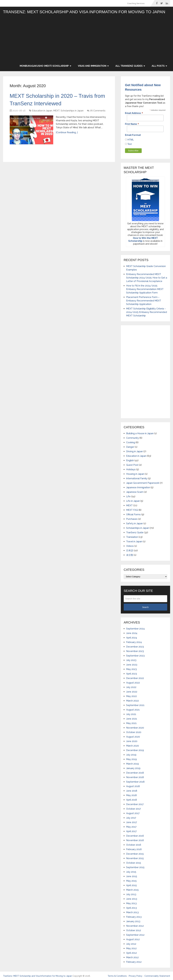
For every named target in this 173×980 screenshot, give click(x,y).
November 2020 (135, 728)
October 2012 (134, 930)
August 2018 (133, 786)
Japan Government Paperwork (143, 483)
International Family (137, 478)
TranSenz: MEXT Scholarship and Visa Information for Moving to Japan (84, 12)
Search (145, 607)
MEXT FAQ (132, 510)
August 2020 (133, 737)
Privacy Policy (136, 976)
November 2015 (135, 858)
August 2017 (133, 813)
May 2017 (131, 827)
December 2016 (135, 836)
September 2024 (135, 629)
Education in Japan (42, 111)
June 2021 (132, 719)
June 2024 (132, 633)
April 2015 (131, 885)
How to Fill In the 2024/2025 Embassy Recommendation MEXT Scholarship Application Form (145, 289)
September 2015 (135, 867)
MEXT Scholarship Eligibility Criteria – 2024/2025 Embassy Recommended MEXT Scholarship (147, 312)
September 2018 (135, 782)
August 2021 (133, 710)
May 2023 (131, 669)
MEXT (56, 111)
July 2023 (131, 660)
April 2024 (132, 638)
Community (132, 438)
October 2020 (134, 732)
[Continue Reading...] (67, 133)
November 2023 (135, 651)
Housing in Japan (135, 474)
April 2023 (132, 674)
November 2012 (135, 926)
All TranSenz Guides (129, 66)
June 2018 (132, 791)
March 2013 (132, 912)
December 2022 (135, 678)
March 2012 (132, 957)
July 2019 (131, 755)
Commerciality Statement (157, 976)
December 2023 (135, 647)
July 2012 (131, 944)
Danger (130, 447)
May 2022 (131, 696)
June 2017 (132, 822)
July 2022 (131, 687)
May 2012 (131, 948)
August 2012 (133, 939)
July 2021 (131, 714)
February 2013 (134, 917)
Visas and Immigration (92, 66)
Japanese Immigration (138, 487)
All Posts (158, 66)
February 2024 (134, 642)
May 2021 (131, 723)
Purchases (132, 519)
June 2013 (132, 899)
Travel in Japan (134, 541)
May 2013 (131, 903)
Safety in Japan (134, 523)
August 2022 (133, 683)
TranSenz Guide (135, 532)
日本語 (130, 551)
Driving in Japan (134, 451)
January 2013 (133, 921)
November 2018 (135, 777)
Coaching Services (136, 3)
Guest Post (132, 465)
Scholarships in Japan (72, 111)
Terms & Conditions (117, 976)
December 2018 (135, 773)
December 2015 (135, 854)
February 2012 (134, 962)
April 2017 (131, 831)
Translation (132, 537)
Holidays (131, 469)
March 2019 (132, 764)
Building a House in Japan (140, 433)
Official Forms (133, 514)
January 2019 (133, 768)
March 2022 (132, 701)
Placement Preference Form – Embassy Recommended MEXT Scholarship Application (144, 301)
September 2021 (135, 705)
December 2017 (135, 804)
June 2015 (132, 876)
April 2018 (132, 800)
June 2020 (132, 741)
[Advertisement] (93, 39)
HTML (130, 140)
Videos (130, 546)
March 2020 (133, 746)
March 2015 (132, 890)
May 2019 (131, 759)
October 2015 (134, 863)
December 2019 (135, 750)
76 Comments (98, 111)
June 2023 (132, 665)
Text (129, 144)
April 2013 (131, 908)
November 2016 (135, 840)
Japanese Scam (135, 492)
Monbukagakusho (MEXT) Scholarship (44, 66)
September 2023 (135, 656)
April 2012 (131, 953)
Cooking (131, 442)
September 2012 (135, 935)
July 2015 (131, 872)
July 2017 (131, 818)
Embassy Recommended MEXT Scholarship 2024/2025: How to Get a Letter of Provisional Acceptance (147, 278)
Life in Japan (133, 501)
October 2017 (134, 809)
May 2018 (131, 795)
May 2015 (131, 881)
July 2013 (131, 894)
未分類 (130, 555)
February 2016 (134, 849)
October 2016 (134, 845)
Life (128, 496)
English (130, 460)
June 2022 (132, 692)
